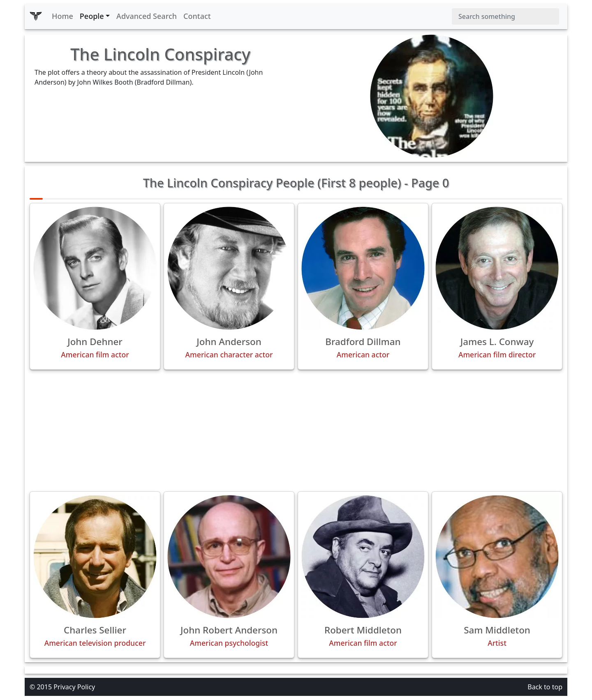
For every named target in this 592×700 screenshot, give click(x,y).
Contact (197, 16)
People (92, 16)
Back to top (545, 687)
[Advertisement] (296, 431)
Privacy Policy (74, 687)
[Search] (505, 16)
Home (62, 16)
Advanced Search (147, 16)
